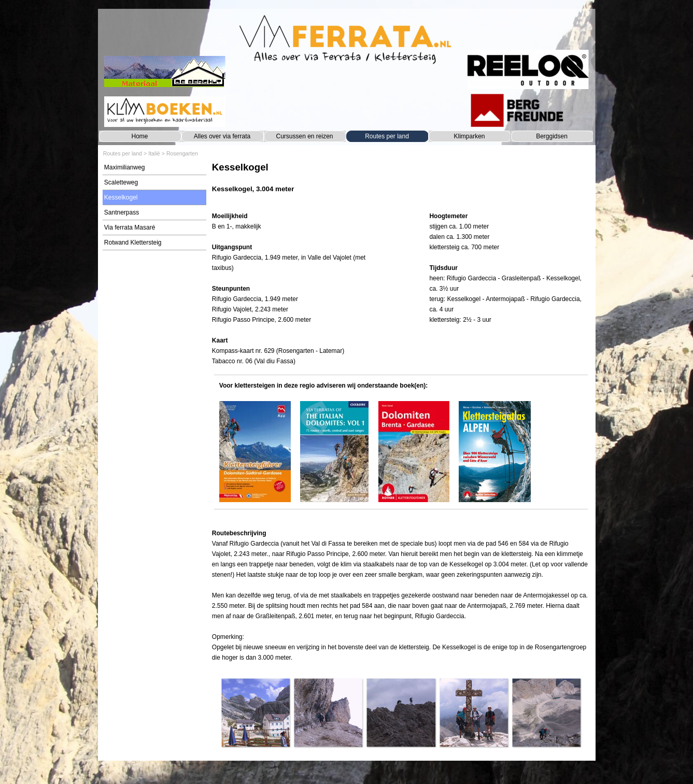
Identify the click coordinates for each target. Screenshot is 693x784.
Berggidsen (552, 136)
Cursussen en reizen (304, 136)
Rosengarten (182, 153)
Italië (154, 153)
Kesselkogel (121, 197)
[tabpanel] (401, 183)
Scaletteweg (121, 182)
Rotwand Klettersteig (133, 243)
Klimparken (469, 136)
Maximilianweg (125, 167)
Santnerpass (122, 212)
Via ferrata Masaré (130, 227)
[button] (256, 712)
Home (139, 136)
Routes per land (387, 136)
